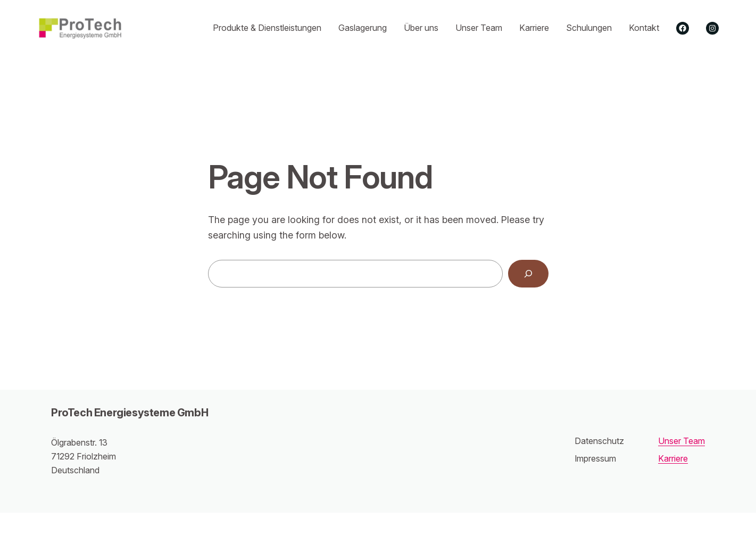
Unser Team (682, 441)
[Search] (528, 274)
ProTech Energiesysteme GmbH (130, 413)
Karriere (673, 458)
